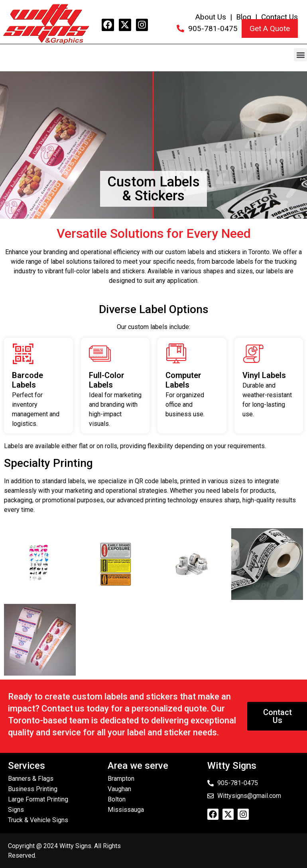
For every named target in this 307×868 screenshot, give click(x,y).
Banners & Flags (31, 779)
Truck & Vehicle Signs (38, 820)
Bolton (117, 799)
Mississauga (126, 810)
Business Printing (33, 789)
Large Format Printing (38, 799)
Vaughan (119, 789)
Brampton (121, 779)
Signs (16, 810)
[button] (300, 55)
